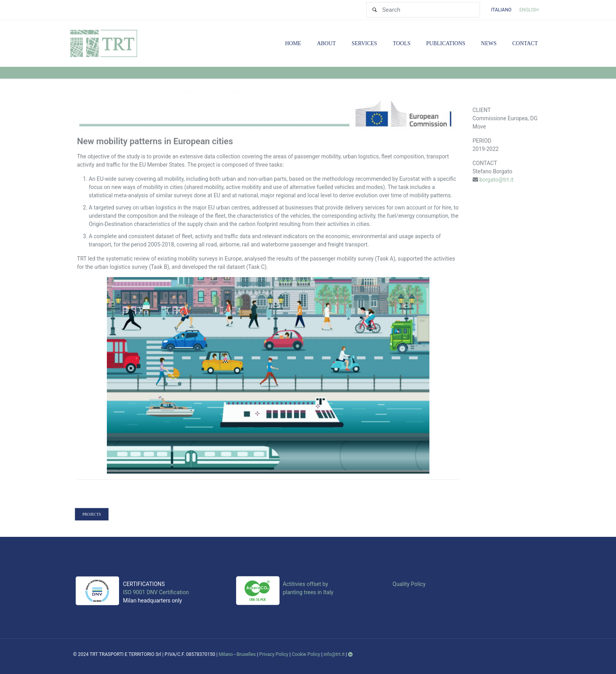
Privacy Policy (274, 654)
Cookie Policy (306, 654)
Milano (226, 654)
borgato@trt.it (496, 180)
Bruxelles (246, 654)
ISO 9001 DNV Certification (156, 592)
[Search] (423, 10)
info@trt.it (334, 654)
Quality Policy (409, 584)
